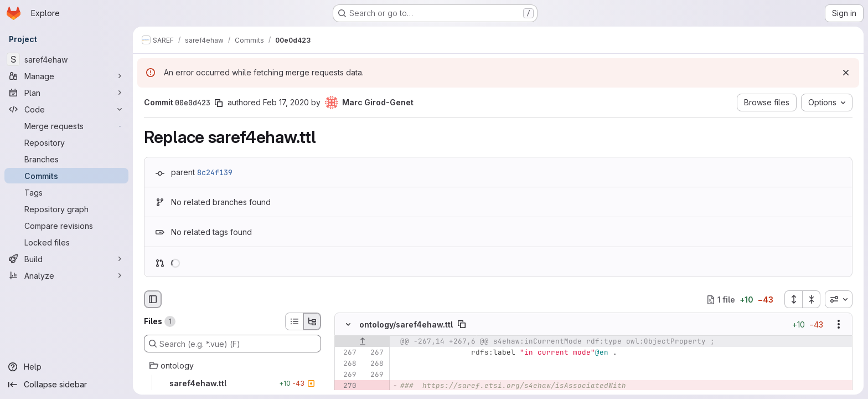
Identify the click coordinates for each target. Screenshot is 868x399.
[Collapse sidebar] (66, 385)
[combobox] (839, 299)
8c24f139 (215, 172)
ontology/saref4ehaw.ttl (406, 324)
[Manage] (66, 76)
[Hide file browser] (153, 299)
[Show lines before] (362, 342)
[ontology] (232, 366)
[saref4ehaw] (66, 59)
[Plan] (66, 93)
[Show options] (839, 325)
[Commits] (66, 176)
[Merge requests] (66, 126)
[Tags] (66, 192)
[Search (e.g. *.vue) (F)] (232, 344)
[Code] (66, 109)
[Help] (66, 367)
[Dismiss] (846, 73)
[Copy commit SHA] (219, 103)
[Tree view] (312, 321)
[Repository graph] (66, 209)
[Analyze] (66, 275)
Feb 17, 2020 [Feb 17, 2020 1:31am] (286, 102)
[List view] (294, 321)
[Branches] (66, 159)
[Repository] (66, 142)
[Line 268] (347, 364)
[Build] (66, 259)
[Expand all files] (793, 299)
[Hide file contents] (348, 325)
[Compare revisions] (66, 226)
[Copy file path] (462, 325)
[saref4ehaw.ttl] (232, 383)
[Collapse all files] (812, 299)
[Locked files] (66, 242)
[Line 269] (347, 375)
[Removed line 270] (347, 386)
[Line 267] (347, 353)
